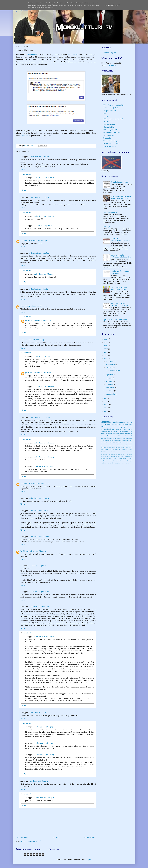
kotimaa (106, 422)
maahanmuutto (119, 422)
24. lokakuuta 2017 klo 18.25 (39, 289)
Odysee (106, 116)
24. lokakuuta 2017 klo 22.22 (44, 443)
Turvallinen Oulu (122, 443)
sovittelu (112, 461)
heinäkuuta (110, 381)
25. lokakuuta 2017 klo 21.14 (39, 537)
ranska (104, 432)
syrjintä (125, 436)
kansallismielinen (107, 450)
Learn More (109, 5)
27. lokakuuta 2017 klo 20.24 (44, 637)
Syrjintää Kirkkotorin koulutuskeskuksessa (119, 288)
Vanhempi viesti (90, 838)
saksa (130, 422)
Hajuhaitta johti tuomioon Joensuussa (121, 272)
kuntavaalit (128, 434)
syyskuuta (110, 375)
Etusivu (56, 838)
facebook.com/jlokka (111, 144)
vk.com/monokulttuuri (112, 133)
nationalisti (110, 456)
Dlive (105, 114)
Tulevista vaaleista (110, 212)
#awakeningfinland (107, 441)
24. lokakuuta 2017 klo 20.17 (44, 216)
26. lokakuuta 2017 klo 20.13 (41, 320)
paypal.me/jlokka (110, 146)
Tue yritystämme (110, 111)
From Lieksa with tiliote (120, 182)
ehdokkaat (120, 445)
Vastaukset (27, 174)
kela (120, 450)
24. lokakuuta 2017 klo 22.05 (38, 484)
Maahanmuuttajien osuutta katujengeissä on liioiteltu (121, 197)
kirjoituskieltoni (31, 55)
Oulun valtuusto (120, 432)
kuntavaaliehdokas (108, 429)
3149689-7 (113, 66)
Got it (118, 5)
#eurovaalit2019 (127, 441)
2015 (106, 401)
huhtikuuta (110, 391)
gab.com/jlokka (109, 124)
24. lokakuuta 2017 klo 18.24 (39, 253)
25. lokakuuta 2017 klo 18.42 (39, 511)
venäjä (127, 463)
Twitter (106, 122)
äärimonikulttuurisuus (109, 438)
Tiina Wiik (128, 432)
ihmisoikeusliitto (121, 447)
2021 (106, 346)
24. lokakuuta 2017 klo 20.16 (44, 178)
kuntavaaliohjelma (126, 452)
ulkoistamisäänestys (126, 461)
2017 (106, 359)
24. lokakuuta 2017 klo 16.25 (39, 198)
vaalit (130, 436)
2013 (106, 408)
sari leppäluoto (118, 436)
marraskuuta (111, 365)
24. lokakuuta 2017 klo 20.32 (44, 357)
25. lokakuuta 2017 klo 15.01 (39, 498)
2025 (106, 339)
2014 (106, 405)
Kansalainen (108, 138)
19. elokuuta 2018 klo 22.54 (38, 781)
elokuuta (109, 378)
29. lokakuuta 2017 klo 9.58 (38, 713)
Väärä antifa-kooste (113, 371)
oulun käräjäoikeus (126, 456)
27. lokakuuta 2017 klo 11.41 (38, 566)
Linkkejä (107, 227)
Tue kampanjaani (110, 53)
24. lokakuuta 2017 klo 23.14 (44, 457)
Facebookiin (73, 55)
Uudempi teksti (22, 838)
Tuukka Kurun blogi (111, 141)
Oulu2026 (112, 443)
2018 (106, 355)
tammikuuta (110, 394)
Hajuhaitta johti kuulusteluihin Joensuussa (121, 240)
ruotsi (104, 425)
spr (117, 461)
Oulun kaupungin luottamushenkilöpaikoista (121, 256)
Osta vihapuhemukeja (111, 130)
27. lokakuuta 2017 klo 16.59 (39, 607)
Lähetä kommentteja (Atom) (31, 841)
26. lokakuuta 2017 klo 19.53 (36, 551)
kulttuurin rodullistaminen (115, 434)
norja (130, 429)
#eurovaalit (118, 441)
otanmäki (117, 456)
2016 (106, 398)
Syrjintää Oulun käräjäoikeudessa (116, 320)
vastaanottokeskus (119, 463)
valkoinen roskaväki (107, 463)
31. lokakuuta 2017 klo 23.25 (44, 755)
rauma (115, 459)
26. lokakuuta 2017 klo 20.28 (41, 373)
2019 (106, 352)
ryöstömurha (123, 459)
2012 (106, 411)
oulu (109, 425)
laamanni (104, 454)
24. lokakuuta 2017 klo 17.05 (38, 241)
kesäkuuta (110, 384)
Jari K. (28, 320)
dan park (112, 445)
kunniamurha (113, 452)
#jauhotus (104, 443)
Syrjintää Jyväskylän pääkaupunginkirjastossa (120, 305)
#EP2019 (120, 438)
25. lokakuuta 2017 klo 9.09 (43, 226)
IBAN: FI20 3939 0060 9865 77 (114, 105)
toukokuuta (110, 388)
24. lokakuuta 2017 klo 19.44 (36, 340)
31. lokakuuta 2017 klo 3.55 (43, 727)
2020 (106, 349)
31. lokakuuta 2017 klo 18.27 (43, 743)
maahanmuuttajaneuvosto (117, 454)
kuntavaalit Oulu (107, 436)
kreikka (104, 452)
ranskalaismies (106, 459)
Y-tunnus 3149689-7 (111, 108)
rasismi (115, 425)
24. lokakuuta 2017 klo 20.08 (39, 417)
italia (103, 434)
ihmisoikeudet (111, 447)
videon (50, 62)
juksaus (130, 447)
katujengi (115, 450)
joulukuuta (110, 362)
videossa (25, 136)
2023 (106, 342)
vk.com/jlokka (109, 127)
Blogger (88, 860)
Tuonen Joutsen (109, 135)
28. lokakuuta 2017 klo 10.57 (44, 387)
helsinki (104, 447)
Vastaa (23, 170)
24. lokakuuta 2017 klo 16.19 (39, 157)
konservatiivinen (127, 450)
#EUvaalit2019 (127, 438)
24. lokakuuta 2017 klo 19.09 (38, 306)
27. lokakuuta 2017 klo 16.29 (39, 592)
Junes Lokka (110, 432)
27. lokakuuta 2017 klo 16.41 (43, 466)
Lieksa (114, 427)
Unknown (24, 241)
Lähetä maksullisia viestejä (113, 119)
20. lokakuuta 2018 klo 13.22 (44, 798)
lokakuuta (110, 368)
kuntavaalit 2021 (121, 429)
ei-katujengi (128, 445)
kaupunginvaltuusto (125, 427)
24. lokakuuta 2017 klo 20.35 (44, 274)
